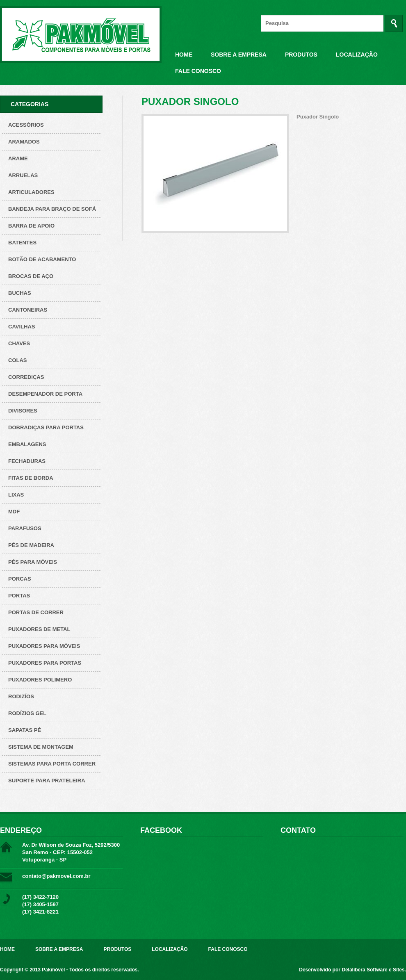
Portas (19, 596)
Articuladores (31, 192)
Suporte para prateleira (47, 781)
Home (184, 55)
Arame (18, 158)
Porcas (20, 579)
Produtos (301, 55)
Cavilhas (22, 327)
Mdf (14, 512)
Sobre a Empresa (239, 55)
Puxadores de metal (39, 629)
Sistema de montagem (41, 747)
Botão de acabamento (42, 259)
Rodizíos (21, 696)
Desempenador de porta (45, 394)
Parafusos (25, 528)
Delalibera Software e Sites (373, 970)
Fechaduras (27, 461)
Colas (18, 360)
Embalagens (27, 444)
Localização (357, 55)
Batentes (22, 243)
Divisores (23, 411)
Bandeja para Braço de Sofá (52, 209)
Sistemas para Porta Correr (52, 764)
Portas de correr (36, 612)
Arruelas (23, 175)
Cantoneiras (28, 310)
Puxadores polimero (40, 680)
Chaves (19, 343)
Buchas (20, 293)
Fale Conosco (198, 71)
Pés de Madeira (31, 545)
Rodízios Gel (27, 713)
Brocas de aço (31, 276)
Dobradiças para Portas (46, 427)
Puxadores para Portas (45, 663)
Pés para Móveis (33, 562)
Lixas (16, 495)
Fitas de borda (31, 478)
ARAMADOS (24, 142)
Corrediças (26, 377)
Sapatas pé (25, 730)
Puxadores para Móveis (44, 646)
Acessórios (26, 125)
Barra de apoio (31, 226)
